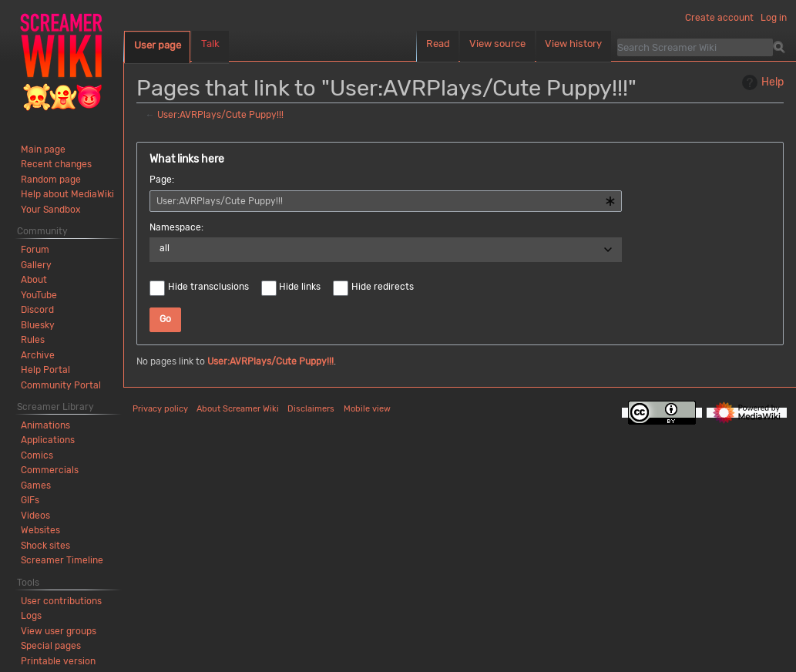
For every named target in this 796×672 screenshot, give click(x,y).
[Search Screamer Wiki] (695, 47)
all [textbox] (165, 248)
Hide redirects (383, 287)
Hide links (300, 287)
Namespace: (176, 227)
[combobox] (386, 201)
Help (761, 82)
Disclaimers (311, 409)
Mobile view (367, 409)
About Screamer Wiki (238, 409)
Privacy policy (160, 409)
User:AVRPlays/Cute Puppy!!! (220, 115)
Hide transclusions (208, 287)
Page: (162, 180)
